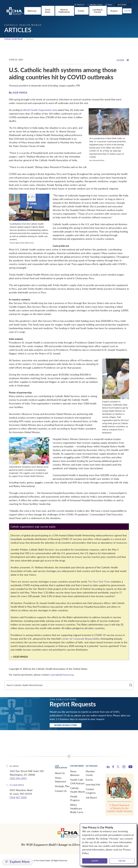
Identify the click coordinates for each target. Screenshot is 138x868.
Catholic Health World (15, 39)
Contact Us (61, 792)
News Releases (75, 774)
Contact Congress (91, 792)
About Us (60, 774)
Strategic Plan (62, 787)
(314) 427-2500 (18, 798)
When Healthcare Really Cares (77, 810)
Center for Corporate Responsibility (80, 639)
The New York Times (99, 582)
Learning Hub (93, 785)
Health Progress (75, 799)
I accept (95, 861)
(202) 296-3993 (18, 779)
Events (89, 781)
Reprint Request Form (71, 726)
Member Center (90, 774)
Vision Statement (60, 781)
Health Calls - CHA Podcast (77, 783)
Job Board (91, 799)
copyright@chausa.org (62, 675)
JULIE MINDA (20, 93)
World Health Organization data (40, 110)
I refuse (122, 861)
